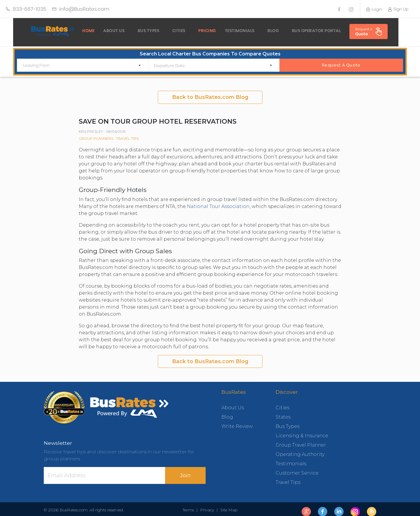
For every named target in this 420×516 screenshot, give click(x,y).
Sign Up (398, 9)
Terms (189, 505)
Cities (169, 31)
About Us (104, 31)
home (78, 31)
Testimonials (230, 31)
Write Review (237, 421)
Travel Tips (127, 133)
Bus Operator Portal (306, 31)
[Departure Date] (209, 61)
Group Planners (96, 133)
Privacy (207, 505)
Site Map (228, 505)
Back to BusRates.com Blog (210, 92)
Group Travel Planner (301, 440)
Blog (263, 31)
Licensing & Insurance (302, 431)
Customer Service (297, 468)
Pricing (197, 31)
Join (185, 470)
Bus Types (138, 31)
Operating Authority (300, 449)
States (283, 412)
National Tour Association (218, 201)
